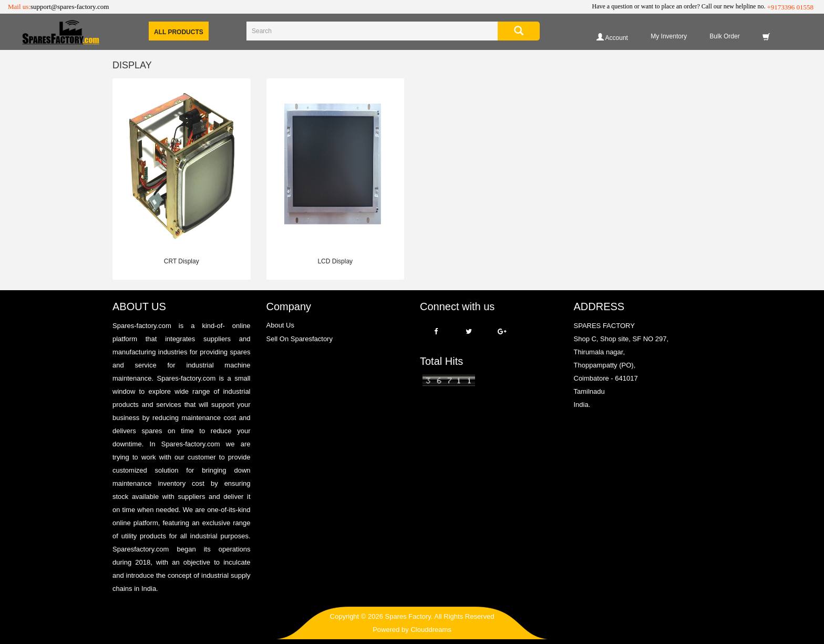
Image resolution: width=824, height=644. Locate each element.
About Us (280, 325)
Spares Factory (408, 616)
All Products (179, 32)
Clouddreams (431, 630)
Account (612, 37)
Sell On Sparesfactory (300, 339)
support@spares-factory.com (70, 7)
